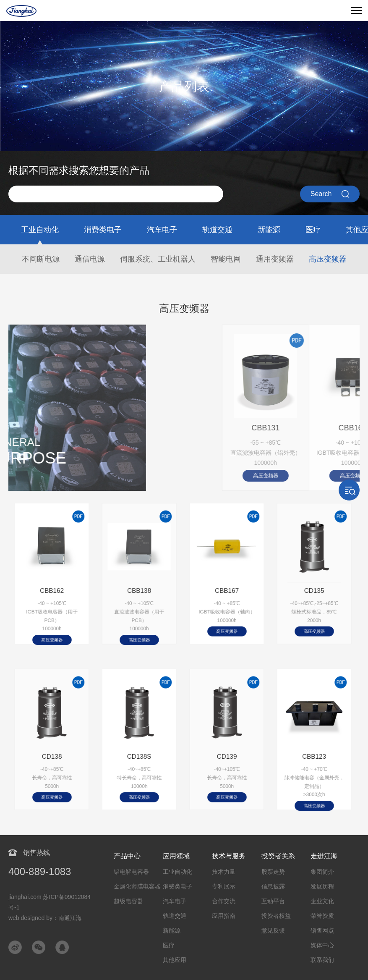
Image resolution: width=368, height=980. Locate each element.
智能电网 (226, 259)
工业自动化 (40, 230)
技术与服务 (229, 856)
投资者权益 (276, 916)
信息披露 (273, 886)
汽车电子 (162, 230)
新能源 (269, 230)
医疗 (313, 230)
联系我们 (322, 960)
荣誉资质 (322, 916)
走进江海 (324, 856)
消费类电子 (103, 230)
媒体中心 (322, 945)
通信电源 (90, 259)
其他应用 (175, 960)
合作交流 (224, 901)
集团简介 (322, 872)
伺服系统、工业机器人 (158, 259)
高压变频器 (328, 259)
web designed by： (45, 918)
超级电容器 (128, 901)
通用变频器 (275, 259)
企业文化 (322, 901)
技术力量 (224, 872)
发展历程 (322, 886)
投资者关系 (278, 856)
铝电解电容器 (131, 872)
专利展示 (224, 886)
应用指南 (224, 916)
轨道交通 (217, 230)
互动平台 (273, 901)
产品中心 (127, 856)
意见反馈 (273, 930)
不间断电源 (41, 259)
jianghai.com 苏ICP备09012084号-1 (50, 902)
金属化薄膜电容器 (137, 886)
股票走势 (273, 872)
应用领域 (176, 856)
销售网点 (322, 930)
